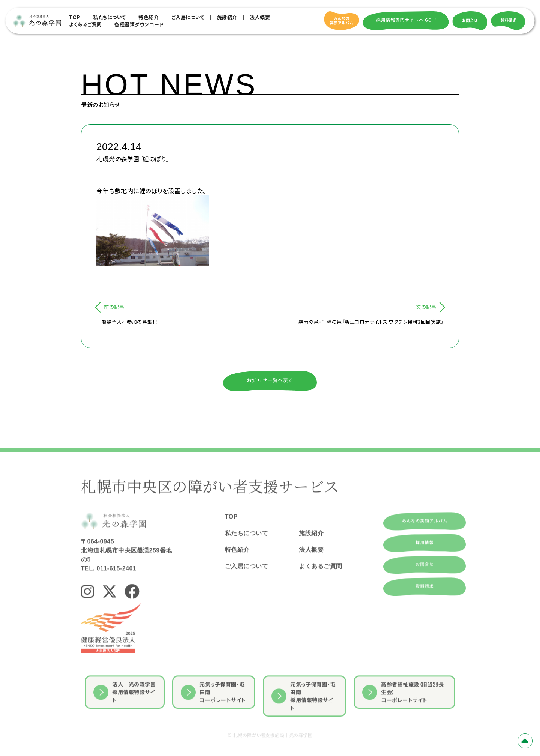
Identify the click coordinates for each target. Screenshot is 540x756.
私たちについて (109, 17)
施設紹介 (227, 17)
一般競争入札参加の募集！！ (127, 322)
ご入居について (188, 17)
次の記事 (426, 307)
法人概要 (260, 17)
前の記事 (114, 307)
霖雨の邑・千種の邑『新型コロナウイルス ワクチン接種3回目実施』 (371, 322)
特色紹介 (148, 17)
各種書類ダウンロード (139, 24)
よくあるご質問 (85, 24)
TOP (75, 17)
